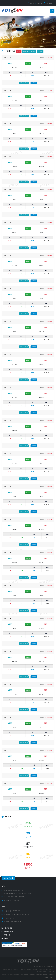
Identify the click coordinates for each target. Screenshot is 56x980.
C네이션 (28, 591)
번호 (19, 51)
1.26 (32, 471)
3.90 (10, 274)
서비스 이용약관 (7, 928)
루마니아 (41, 529)
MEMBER (28, 826)
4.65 (32, 175)
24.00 (32, 142)
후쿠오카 (15, 68)
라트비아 (15, 266)
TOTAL (28, 868)
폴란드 (41, 464)
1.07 (10, 768)
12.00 (32, 208)
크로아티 (15, 397)
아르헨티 (15, 694)
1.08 (32, 636)
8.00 (10, 505)
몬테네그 (15, 233)
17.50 (10, 636)
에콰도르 (41, 661)
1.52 (34, 801)
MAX (28, 858)
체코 (41, 431)
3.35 (34, 570)
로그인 (31, 3)
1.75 (32, 669)
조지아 (15, 200)
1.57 (10, 406)
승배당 (33, 51)
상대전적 (34, 83)
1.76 (32, 274)
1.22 (10, 340)
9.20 (32, 340)
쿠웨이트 (41, 167)
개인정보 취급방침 (7, 931)
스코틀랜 (41, 332)
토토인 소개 (6, 935)
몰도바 (41, 299)
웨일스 (15, 134)
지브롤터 (41, 134)
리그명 (25, 51)
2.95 (10, 439)
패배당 (40, 51)
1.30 (10, 241)
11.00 (32, 702)
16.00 (32, 307)
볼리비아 (15, 661)
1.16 (32, 373)
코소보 (41, 496)
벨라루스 (15, 529)
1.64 (10, 175)
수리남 (15, 595)
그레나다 (15, 628)
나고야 (41, 68)
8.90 (10, 471)
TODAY (28, 837)
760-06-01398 (16, 911)
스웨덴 (15, 299)
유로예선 (28, 261)
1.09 (10, 307)
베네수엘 (41, 760)
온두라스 (41, 793)
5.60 (10, 801)
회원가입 (38, 3)
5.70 (10, 537)
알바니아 (15, 431)
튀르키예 (41, 397)
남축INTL (28, 129)
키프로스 (15, 365)
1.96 (10, 570)
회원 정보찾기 (49, 3)
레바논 (41, 233)
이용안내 (5, 938)
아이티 (41, 595)
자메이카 (41, 628)
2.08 (34, 604)
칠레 (15, 727)
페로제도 (15, 464)
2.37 (32, 76)
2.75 (10, 76)
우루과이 (41, 562)
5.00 (32, 406)
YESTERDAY (28, 847)
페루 (41, 727)
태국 (41, 200)
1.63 (10, 735)
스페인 (15, 332)
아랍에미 (15, 167)
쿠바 (15, 793)
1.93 (10, 109)
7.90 (32, 241)
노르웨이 (41, 365)
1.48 (34, 537)
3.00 (32, 109)
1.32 (32, 505)
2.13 (32, 439)
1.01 (10, 142)
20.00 (34, 768)
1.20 (10, 702)
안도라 (15, 496)
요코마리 (15, 101)
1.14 (10, 208)
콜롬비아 (15, 562)
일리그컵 (28, 63)
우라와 (41, 101)
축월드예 (28, 558)
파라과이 (41, 694)
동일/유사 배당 (24, 83)
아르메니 (41, 266)
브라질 (15, 760)
